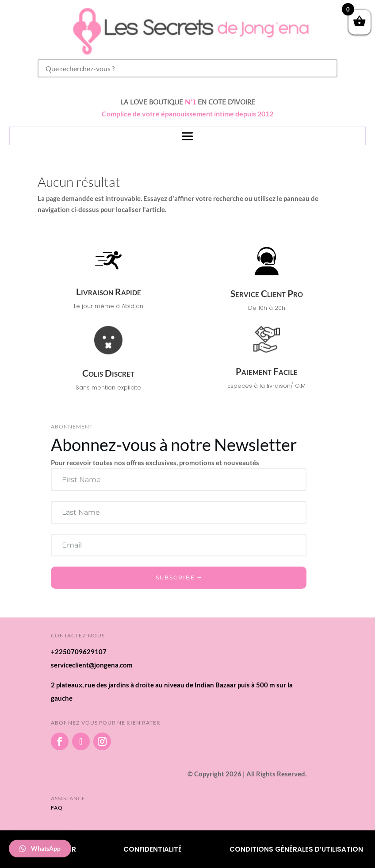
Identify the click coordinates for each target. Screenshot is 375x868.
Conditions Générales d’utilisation (296, 849)
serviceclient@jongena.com (92, 665)
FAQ (57, 808)
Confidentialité (153, 849)
